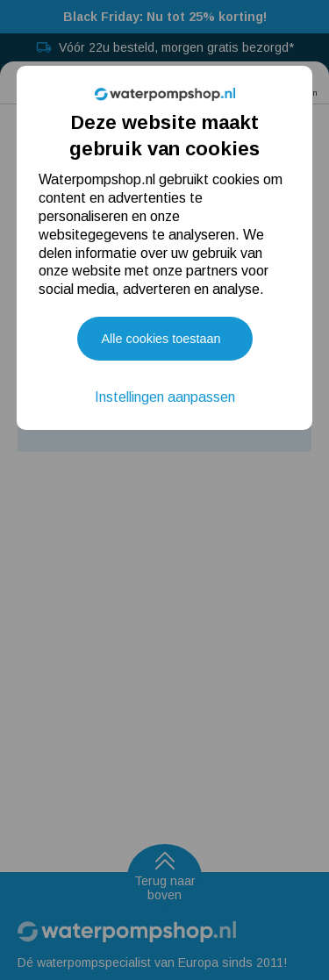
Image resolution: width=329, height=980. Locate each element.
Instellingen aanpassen (165, 397)
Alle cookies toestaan (161, 339)
